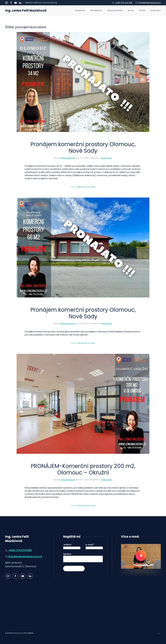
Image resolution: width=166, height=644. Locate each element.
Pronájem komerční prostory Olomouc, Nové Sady (83, 147)
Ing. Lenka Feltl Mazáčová (26, 10)
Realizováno (115, 10)
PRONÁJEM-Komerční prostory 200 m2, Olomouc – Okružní (83, 469)
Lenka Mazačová (68, 158)
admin (31, 633)
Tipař (142, 10)
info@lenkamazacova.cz (150, 3)
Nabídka (80, 10)
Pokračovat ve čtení (86, 187)
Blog (131, 10)
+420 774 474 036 (124, 3)
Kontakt (156, 10)
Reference (96, 10)
